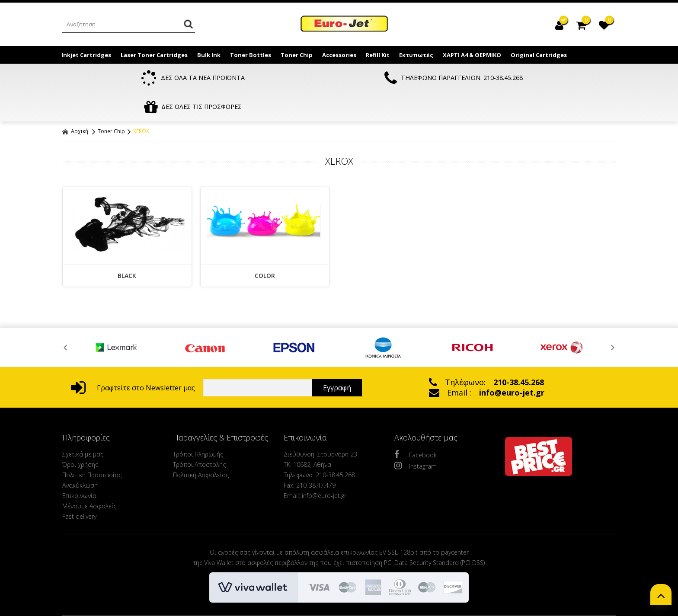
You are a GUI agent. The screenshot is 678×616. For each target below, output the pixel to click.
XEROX (141, 104)
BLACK (127, 248)
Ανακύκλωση (80, 458)
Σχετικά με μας (83, 427)
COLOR (265, 248)
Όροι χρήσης (80, 437)
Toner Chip (297, 55)
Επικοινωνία (79, 468)
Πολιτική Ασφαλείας (201, 448)
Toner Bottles (251, 55)
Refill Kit (378, 55)
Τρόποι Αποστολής (199, 437)
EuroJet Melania (345, 25)
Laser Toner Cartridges (154, 55)
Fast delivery (79, 489)
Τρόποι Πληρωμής (198, 427)
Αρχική (75, 104)
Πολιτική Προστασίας (92, 448)
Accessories (339, 55)
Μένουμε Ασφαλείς (89, 479)
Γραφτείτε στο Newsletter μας (133, 361)
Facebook (416, 427)
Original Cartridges (539, 55)
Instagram (416, 438)
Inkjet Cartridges (86, 55)
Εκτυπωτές (416, 55)
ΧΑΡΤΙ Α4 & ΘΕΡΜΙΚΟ (472, 55)
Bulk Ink (209, 55)
